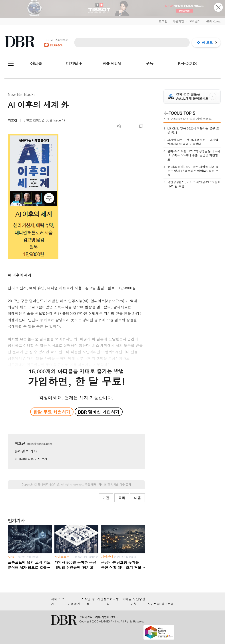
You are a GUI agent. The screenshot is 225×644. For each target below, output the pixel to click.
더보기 (119, 126)
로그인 (163, 21)
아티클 (36, 63)
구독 (149, 63)
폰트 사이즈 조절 (134, 126)
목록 (122, 498)
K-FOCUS (187, 63)
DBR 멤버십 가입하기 (99, 412)
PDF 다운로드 (126, 126)
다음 (137, 498)
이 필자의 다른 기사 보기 (31, 459)
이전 (106, 498)
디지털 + (74, 63)
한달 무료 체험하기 (52, 412)
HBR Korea (213, 21)
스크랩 (141, 126)
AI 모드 (207, 42)
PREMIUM (112, 63)
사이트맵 (154, 604)
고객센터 (195, 21)
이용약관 (74, 604)
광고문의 (167, 604)
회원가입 (178, 21)
